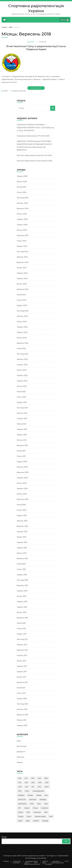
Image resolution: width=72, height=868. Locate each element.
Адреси (27, 863)
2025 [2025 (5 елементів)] (47, 783)
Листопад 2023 (23, 311)
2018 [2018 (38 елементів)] (33, 778)
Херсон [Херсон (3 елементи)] (29, 816)
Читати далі (36, 88)
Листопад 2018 (22, 580)
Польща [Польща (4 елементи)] (35, 808)
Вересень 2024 (23, 262)
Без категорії (22, 746)
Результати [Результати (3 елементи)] (45, 808)
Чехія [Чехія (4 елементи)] (51, 816)
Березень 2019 (22, 559)
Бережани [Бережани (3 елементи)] (21, 795)
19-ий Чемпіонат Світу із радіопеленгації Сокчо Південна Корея (36, 48)
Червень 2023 (22, 327)
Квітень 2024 (22, 284)
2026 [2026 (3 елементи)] (20, 787)
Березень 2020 (23, 499)
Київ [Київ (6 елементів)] (46, 795)
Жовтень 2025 (22, 203)
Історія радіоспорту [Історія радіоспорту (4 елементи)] (38, 791)
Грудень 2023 (22, 305)
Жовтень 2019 (22, 521)
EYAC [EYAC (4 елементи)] (39, 787)
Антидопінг (48, 864)
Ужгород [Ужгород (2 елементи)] (21, 816)
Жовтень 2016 (22, 709)
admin (6, 91)
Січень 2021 (21, 456)
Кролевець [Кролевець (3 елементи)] (43, 799)
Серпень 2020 (22, 478)
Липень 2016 (22, 720)
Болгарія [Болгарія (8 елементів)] (30, 795)
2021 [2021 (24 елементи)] (20, 783)
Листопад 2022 (23, 354)
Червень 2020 (22, 489)
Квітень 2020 (22, 494)
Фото (36, 863)
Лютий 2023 (21, 349)
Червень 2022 (22, 375)
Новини (20, 762)
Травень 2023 (22, 332)
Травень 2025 (22, 225)
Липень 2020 (22, 483)
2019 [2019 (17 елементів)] (39, 778)
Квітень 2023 (22, 338)
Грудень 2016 (22, 699)
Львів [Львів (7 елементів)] (46, 804)
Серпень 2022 (22, 365)
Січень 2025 (22, 241)
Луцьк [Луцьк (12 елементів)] (39, 804)
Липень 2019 (21, 537)
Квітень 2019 (22, 553)
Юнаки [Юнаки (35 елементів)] (20, 821)
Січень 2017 (21, 693)
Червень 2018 (22, 602)
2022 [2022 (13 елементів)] (26, 783)
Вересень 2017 (22, 650)
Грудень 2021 (22, 402)
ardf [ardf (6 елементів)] (27, 787)
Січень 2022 (21, 397)
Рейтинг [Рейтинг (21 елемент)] (21, 812)
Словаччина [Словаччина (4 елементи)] (37, 812)
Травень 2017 (22, 672)
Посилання (16, 863)
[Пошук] (66, 841)
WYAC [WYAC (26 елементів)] (27, 791)
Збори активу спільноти (32, 864)
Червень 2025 (22, 219)
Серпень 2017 (22, 655)
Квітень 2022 (22, 386)
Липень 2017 (22, 661)
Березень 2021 (22, 445)
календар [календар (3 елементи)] (45, 821)
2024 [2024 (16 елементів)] (40, 783)
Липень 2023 (22, 322)
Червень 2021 (22, 429)
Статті (67, 861)
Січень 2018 (21, 629)
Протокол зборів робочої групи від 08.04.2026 (34, 161)
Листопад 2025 (23, 198)
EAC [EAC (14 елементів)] (33, 787)
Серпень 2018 (22, 591)
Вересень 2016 (22, 715)
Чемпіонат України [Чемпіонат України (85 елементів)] (40, 816)
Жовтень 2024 (22, 257)
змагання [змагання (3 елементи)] (36, 821)
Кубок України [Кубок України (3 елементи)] (22, 804)
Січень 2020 (22, 510)
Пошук (4, 837)
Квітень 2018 (22, 612)
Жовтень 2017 (22, 645)
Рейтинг (45, 861)
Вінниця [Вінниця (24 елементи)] (39, 795)
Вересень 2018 (22, 585)
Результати (17, 861)
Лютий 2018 (21, 623)
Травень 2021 (22, 435)
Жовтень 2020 (22, 467)
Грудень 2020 (22, 462)
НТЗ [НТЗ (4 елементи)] (20, 808)
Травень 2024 (22, 279)
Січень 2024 (22, 300)
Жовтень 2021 (22, 413)
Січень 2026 (22, 192)
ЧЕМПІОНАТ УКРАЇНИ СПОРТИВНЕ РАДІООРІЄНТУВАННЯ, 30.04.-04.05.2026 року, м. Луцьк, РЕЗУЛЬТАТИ (36, 128)
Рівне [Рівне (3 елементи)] (28, 812)
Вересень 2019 (22, 526)
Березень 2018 (22, 618)
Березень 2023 (23, 343)
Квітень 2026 (22, 182)
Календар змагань (32, 861)
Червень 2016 (22, 725)
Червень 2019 (22, 542)
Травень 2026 (22, 176)
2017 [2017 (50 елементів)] (26, 778)
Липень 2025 (22, 214)
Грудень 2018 (22, 575)
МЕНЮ (64, 20)
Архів (19, 741)
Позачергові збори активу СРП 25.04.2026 (33, 136)
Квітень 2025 (22, 230)
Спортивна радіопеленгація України (33, 856)
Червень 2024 (22, 273)
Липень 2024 (22, 268)
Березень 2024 (23, 289)
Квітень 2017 (22, 677)
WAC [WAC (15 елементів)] (20, 791)
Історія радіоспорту (57, 863)
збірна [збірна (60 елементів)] (28, 821)
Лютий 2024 (21, 295)
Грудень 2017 (22, 634)
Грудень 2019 (22, 515)
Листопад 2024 (23, 252)
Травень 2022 (22, 381)
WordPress (43, 858)
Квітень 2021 (22, 440)
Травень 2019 (22, 548)
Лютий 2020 (21, 505)
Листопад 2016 (22, 704)
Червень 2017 (22, 666)
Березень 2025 (23, 235)
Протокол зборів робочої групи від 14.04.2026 (34, 155)
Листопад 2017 (22, 639)
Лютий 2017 (21, 688)
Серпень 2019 (22, 532)
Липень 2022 (22, 370)
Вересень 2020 (23, 472)
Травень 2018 (22, 607)
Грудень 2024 (22, 246)
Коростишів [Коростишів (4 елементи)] (33, 799)
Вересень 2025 (23, 209)
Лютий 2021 (21, 451)
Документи (21, 752)
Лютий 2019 (21, 564)
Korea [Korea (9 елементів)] (47, 787)
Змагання (31, 42)
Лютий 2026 (21, 187)
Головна (6, 861)
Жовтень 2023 (22, 316)
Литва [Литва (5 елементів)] (32, 804)
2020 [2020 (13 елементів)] (46, 778)
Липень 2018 (22, 596)
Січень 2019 (21, 569)
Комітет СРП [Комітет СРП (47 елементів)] (22, 799)
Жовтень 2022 (22, 359)
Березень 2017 (22, 682)
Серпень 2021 (22, 419)
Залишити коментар (19, 91)
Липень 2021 (21, 424)
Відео (44, 863)
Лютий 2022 (21, 392)
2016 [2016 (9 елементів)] (20, 778)
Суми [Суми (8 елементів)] (46, 812)
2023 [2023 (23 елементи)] (33, 783)
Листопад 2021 (22, 408)
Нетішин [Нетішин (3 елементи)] (27, 808)
